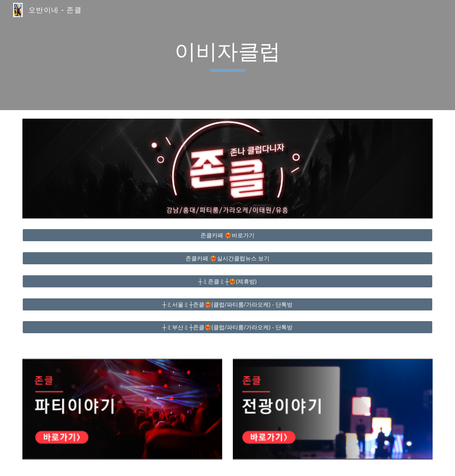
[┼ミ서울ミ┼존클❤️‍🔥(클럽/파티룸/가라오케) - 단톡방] (227, 304)
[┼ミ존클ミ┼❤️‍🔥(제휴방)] (227, 281)
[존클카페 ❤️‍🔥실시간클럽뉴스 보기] (227, 258)
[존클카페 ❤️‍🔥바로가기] (227, 235)
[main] (227, 55)
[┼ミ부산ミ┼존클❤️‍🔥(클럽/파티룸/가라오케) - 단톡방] (227, 327)
